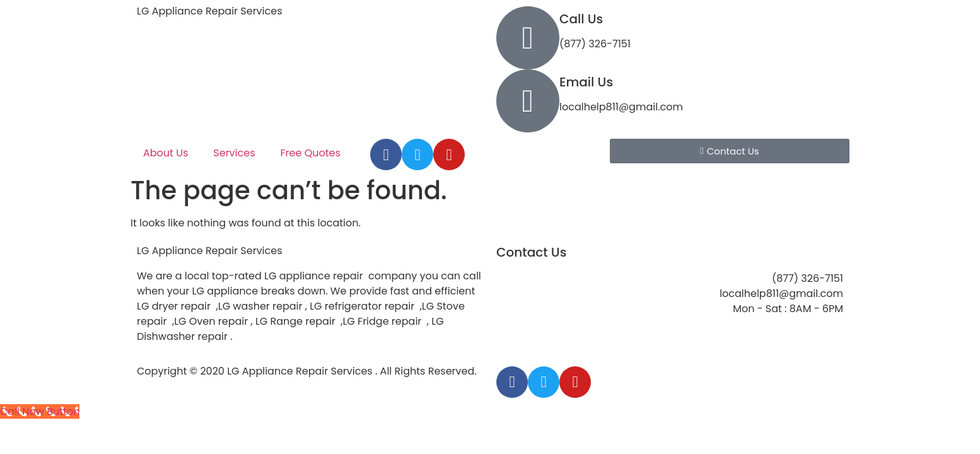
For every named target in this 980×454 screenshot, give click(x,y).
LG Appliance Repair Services (210, 11)
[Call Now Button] (40, 411)
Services (234, 153)
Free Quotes (311, 153)
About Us (166, 153)
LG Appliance (210, 251)
